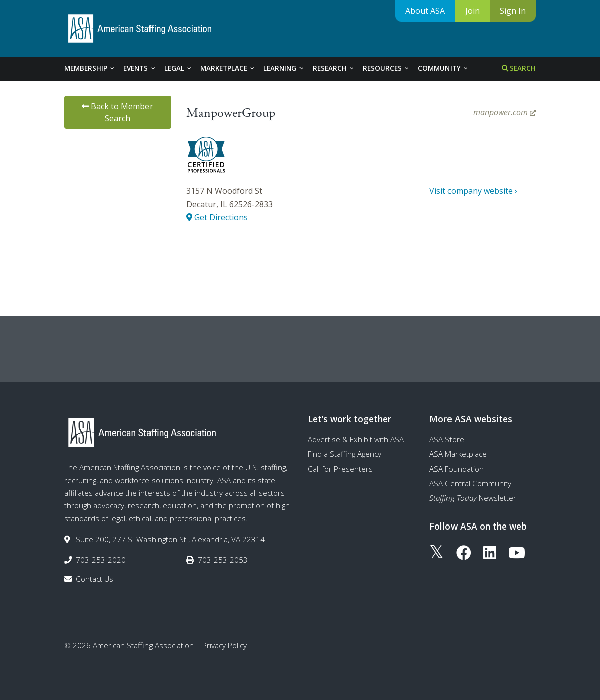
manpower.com (504, 112)
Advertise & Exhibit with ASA (356, 439)
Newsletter (473, 498)
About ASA (425, 11)
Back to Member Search (117, 112)
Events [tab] (140, 68)
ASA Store (447, 439)
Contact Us (95, 579)
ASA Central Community (470, 483)
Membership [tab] (90, 68)
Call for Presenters (340, 469)
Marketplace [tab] (228, 68)
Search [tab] (519, 68)
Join (472, 11)
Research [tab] (334, 68)
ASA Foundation (457, 469)
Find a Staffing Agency (344, 454)
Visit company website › (473, 191)
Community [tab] (443, 68)
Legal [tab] (178, 68)
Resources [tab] (386, 68)
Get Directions (217, 217)
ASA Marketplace (458, 454)
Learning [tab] (284, 68)
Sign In (513, 11)
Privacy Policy (224, 645)
